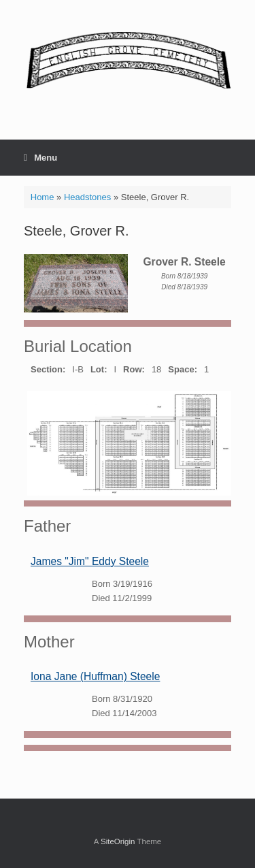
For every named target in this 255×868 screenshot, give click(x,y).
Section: (48, 369)
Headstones (87, 197)
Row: (134, 369)
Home (42, 197)
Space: (183, 369)
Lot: (99, 369)
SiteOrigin (118, 841)
